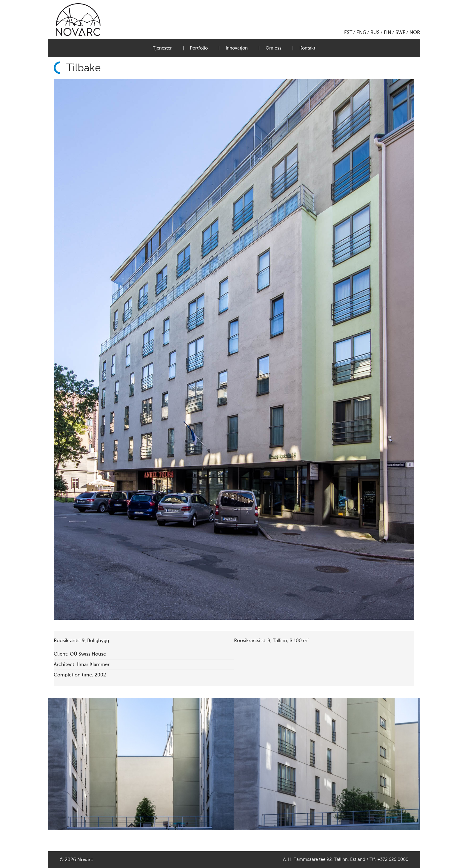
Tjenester (162, 48)
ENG (361, 33)
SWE (400, 33)
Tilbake (84, 68)
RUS (375, 33)
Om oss (274, 48)
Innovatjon (237, 48)
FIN (388, 33)
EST (348, 33)
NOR (415, 33)
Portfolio (199, 48)
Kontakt (307, 48)
